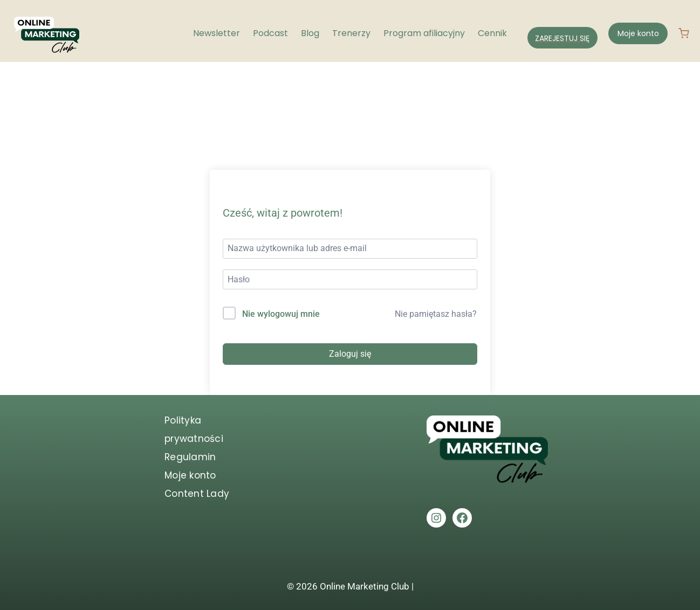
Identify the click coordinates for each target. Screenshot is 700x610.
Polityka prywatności (194, 429)
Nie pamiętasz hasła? (436, 314)
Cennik (492, 33)
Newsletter (217, 33)
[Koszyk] (688, 33)
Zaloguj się (350, 354)
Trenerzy (351, 33)
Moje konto (638, 33)
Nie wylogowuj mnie (281, 314)
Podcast (270, 33)
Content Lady (197, 494)
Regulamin (190, 457)
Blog (310, 33)
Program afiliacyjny (424, 33)
